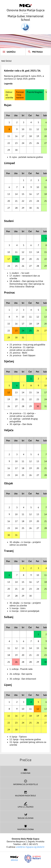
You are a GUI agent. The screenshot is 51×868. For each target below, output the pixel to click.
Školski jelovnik (26, 816)
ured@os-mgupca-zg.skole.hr (30, 847)
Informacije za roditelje (26, 782)
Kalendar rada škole (26, 793)
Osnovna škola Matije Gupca (26, 8)
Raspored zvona (26, 827)
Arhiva (14, 859)
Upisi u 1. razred (26, 805)
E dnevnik (26, 771)
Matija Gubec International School (26, 23)
